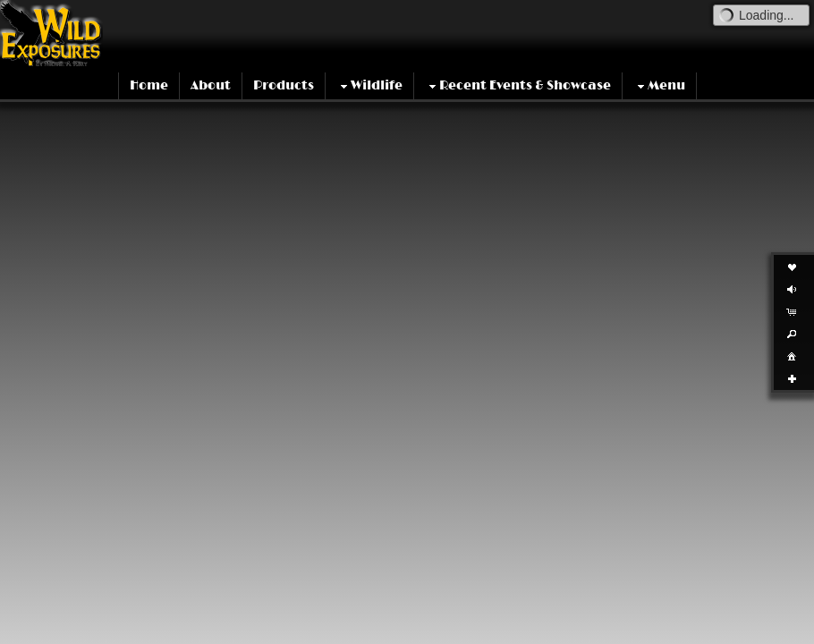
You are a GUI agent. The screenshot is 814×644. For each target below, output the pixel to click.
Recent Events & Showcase (518, 86)
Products (284, 85)
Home (149, 85)
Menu (659, 86)
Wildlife (369, 86)
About (211, 85)
